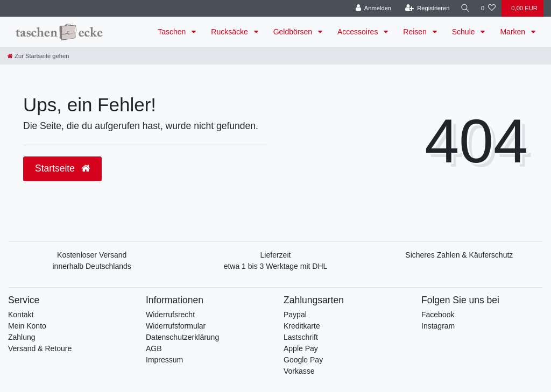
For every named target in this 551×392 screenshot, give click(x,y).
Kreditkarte (302, 326)
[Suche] (464, 8)
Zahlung (22, 337)
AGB (154, 348)
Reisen (416, 32)
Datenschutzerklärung (182, 337)
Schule (465, 32)
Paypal (295, 315)
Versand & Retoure (40, 348)
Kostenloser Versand (92, 255)
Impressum (164, 360)
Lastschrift (301, 337)
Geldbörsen (294, 32)
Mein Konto (27, 326)
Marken (514, 32)
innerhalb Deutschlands (92, 266)
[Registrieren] (425, 8)
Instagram (438, 326)
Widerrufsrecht (170, 315)
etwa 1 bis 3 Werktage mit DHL (276, 266)
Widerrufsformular (176, 326)
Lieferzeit (276, 255)
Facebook (438, 315)
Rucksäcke (230, 32)
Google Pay (303, 360)
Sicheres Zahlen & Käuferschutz (459, 255)
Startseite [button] (62, 168)
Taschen (173, 32)
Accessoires (359, 32)
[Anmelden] (372, 8)
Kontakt (21, 315)
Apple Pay (301, 348)
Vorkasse (299, 371)
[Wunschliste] (488, 8)
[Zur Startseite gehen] (38, 56)
